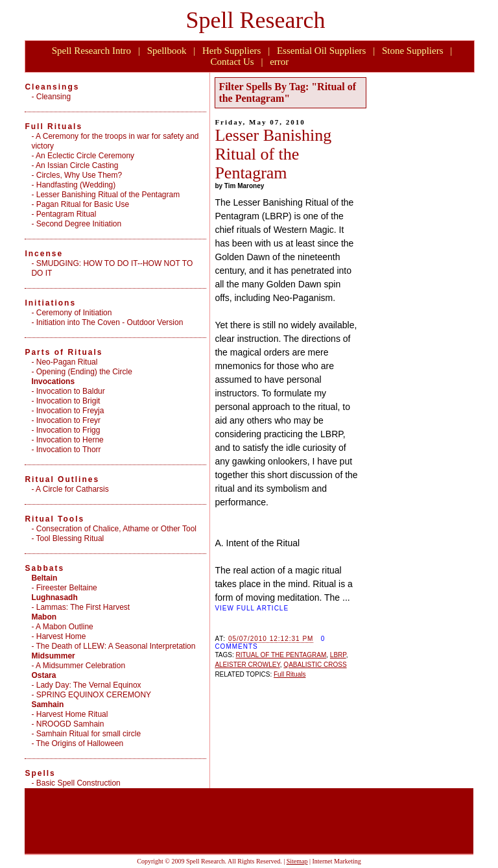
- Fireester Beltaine (64, 588)
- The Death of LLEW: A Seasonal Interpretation (113, 646)
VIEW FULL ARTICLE (252, 608)
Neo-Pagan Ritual (67, 362)
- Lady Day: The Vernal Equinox (86, 685)
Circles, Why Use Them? (79, 175)
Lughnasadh (54, 597)
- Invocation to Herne (67, 440)
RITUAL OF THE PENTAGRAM (281, 655)
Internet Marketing (336, 861)
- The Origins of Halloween (77, 743)
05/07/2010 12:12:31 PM (271, 639)
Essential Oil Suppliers (322, 51)
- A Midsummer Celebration (78, 666)
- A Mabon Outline (62, 627)
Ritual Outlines (62, 479)
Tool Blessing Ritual (70, 538)
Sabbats (44, 568)
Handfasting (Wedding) (76, 185)
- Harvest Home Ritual (69, 714)
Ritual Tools (54, 519)
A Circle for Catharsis (72, 489)
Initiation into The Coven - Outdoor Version (110, 322)
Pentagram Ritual (66, 214)
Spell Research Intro (91, 51)
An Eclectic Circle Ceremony (85, 156)
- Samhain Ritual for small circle (86, 734)
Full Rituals (290, 674)
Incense (44, 254)
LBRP (338, 655)
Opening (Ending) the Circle (84, 372)
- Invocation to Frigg (65, 430)
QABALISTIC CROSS (315, 665)
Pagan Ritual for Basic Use (83, 204)
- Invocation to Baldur (68, 391)
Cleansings (52, 87)
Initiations (50, 303)
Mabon (44, 617)
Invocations (53, 381)
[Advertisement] (418, 271)
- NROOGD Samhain (67, 724)
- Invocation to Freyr (66, 420)
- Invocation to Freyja (67, 411)
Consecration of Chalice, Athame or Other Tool (116, 529)
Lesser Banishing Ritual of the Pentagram (273, 154)
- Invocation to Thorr (66, 450)
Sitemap (297, 861)
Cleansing (53, 97)
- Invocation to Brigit (65, 401)
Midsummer (53, 656)
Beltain (44, 578)
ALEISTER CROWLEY (247, 665)
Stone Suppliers (413, 51)
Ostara (43, 675)
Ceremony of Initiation (74, 313)
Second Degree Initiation (79, 224)
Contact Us (232, 62)
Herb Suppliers (231, 51)
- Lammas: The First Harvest (80, 607)
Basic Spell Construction (78, 783)
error (279, 62)
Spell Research (256, 20)
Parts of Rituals (64, 352)
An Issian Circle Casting (77, 165)
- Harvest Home (58, 636)
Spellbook (167, 51)
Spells (40, 773)
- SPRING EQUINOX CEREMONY (91, 695)
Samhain (47, 705)
